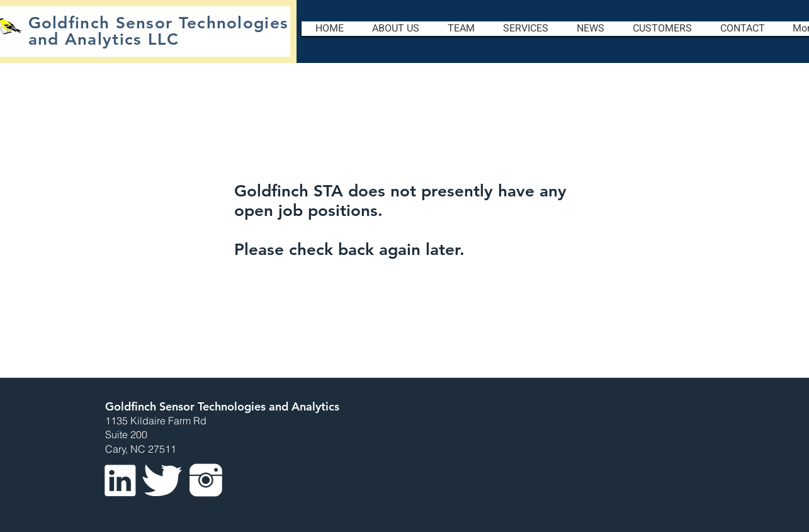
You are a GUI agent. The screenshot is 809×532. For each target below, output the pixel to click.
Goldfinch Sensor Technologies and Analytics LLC (159, 31)
